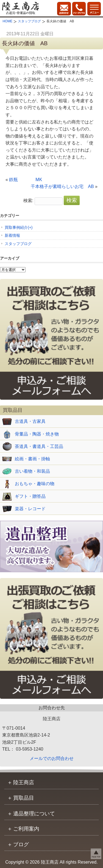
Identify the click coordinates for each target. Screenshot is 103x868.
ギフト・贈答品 (30, 496)
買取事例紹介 (16, 227)
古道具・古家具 (30, 421)
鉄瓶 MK (26, 180)
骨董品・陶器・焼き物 (37, 434)
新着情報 (12, 235)
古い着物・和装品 (32, 471)
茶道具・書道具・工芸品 (39, 446)
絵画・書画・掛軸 (32, 459)
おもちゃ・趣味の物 (35, 484)
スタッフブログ (18, 244)
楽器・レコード (30, 509)
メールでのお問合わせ (52, 758)
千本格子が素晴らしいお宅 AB (62, 186)
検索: (28, 201)
